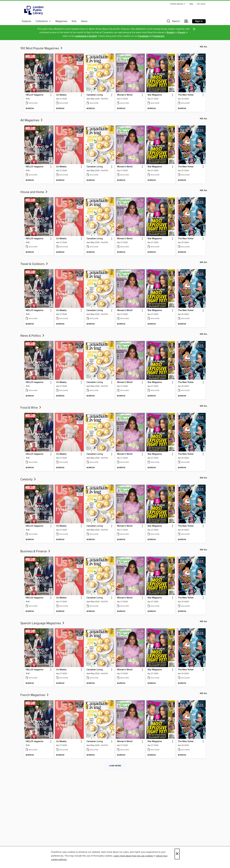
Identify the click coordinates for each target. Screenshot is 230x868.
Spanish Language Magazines (43, 623)
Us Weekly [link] (61, 95)
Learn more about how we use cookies (133, 856)
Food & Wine (31, 408)
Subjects (27, 21)
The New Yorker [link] (186, 95)
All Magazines (32, 120)
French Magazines (35, 695)
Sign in (199, 21)
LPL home (201, 4)
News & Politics (33, 336)
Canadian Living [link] (95, 95)
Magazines (61, 21)
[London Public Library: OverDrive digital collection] (34, 10)
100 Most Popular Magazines (42, 48)
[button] (178, 4)
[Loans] (186, 22)
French (181, 33)
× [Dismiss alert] (194, 29)
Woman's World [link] (125, 95)
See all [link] (204, 47)
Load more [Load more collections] (115, 766)
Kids (74, 21)
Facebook (143, 36)
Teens (84, 21)
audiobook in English (86, 36)
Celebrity (28, 479)
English (171, 33)
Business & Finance (36, 551)
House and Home (34, 192)
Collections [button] (43, 21)
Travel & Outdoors (34, 264)
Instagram (159, 36)
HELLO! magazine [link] (34, 95)
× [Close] (177, 854)
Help (191, 4)
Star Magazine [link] (155, 95)
